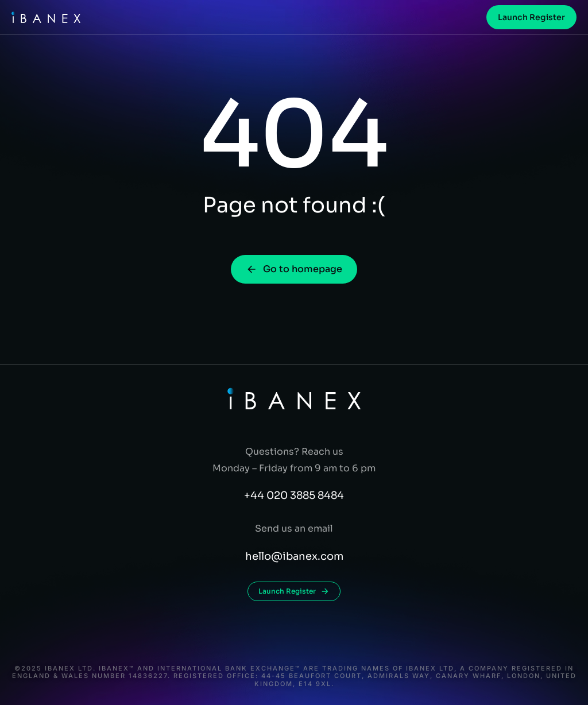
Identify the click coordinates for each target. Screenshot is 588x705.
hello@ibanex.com (294, 556)
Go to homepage (294, 269)
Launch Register (531, 17)
